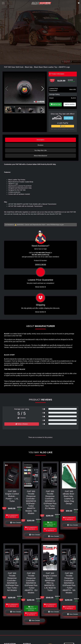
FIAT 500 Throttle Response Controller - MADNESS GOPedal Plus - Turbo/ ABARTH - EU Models (31, 583)
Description (40, 140)
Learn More (68, 118)
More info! (73, 89)
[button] (43, 89)
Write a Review (22, 424)
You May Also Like (40, 150)
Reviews (40, 145)
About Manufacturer (40, 156)
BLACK (74, 98)
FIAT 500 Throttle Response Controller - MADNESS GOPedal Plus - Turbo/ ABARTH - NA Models (69, 583)
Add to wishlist (70, 104)
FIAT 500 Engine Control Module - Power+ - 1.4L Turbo (12, 496)
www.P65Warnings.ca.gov (55, 225)
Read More (41, 287)
